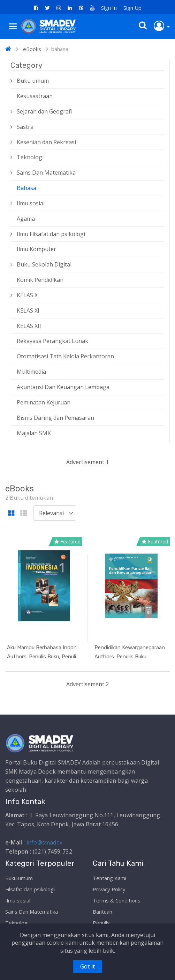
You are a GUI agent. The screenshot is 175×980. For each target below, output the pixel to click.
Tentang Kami (109, 878)
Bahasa (26, 188)
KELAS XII (29, 326)
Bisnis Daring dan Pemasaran (55, 418)
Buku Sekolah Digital (44, 264)
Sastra (25, 127)
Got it (87, 966)
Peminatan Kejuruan (44, 402)
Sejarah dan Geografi (44, 111)
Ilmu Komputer (36, 249)
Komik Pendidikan (40, 280)
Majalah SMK (34, 433)
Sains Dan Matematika (46, 173)
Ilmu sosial (31, 203)
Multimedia (31, 372)
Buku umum (33, 81)
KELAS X (27, 295)
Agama (26, 219)
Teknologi (30, 157)
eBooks (32, 49)
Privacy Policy (109, 889)
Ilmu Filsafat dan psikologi (51, 234)
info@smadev (44, 842)
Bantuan (102, 912)
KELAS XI (28, 310)
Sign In (109, 8)
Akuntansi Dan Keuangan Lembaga (63, 387)
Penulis (101, 923)
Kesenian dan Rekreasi (46, 142)
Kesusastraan (35, 96)
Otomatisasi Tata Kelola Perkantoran (65, 356)
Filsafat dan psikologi (30, 889)
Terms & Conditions (117, 900)
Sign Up (132, 8)
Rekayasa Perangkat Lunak (52, 341)
